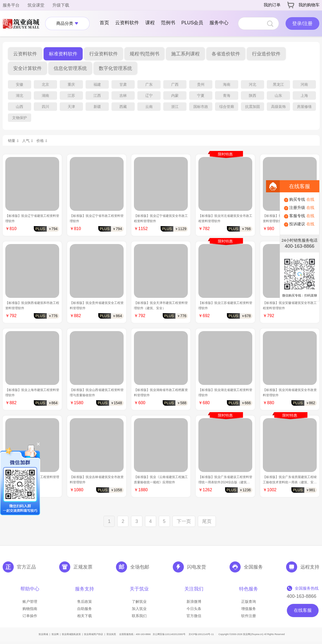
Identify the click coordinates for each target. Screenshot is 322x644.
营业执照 (111, 634)
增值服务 (249, 609)
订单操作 (30, 616)
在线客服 (303, 610)
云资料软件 (127, 23)
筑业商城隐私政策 (71, 634)
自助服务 (85, 609)
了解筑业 (139, 602)
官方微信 (194, 616)
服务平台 (11, 5)
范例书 (168, 23)
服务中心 (219, 23)
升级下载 (61, 5)
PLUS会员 (192, 23)
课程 (150, 23)
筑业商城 (43, 634)
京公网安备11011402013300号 (169, 634)
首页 (104, 23)
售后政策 (85, 602)
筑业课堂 (36, 5)
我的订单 (272, 5)
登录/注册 (302, 23)
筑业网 (55, 634)
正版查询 (249, 602)
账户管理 (30, 602)
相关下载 (85, 616)
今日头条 (194, 609)
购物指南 (30, 609)
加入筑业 (139, 609)
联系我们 (139, 616)
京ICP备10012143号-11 (201, 634)
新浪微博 (194, 602)
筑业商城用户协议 (94, 634)
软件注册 (249, 616)
